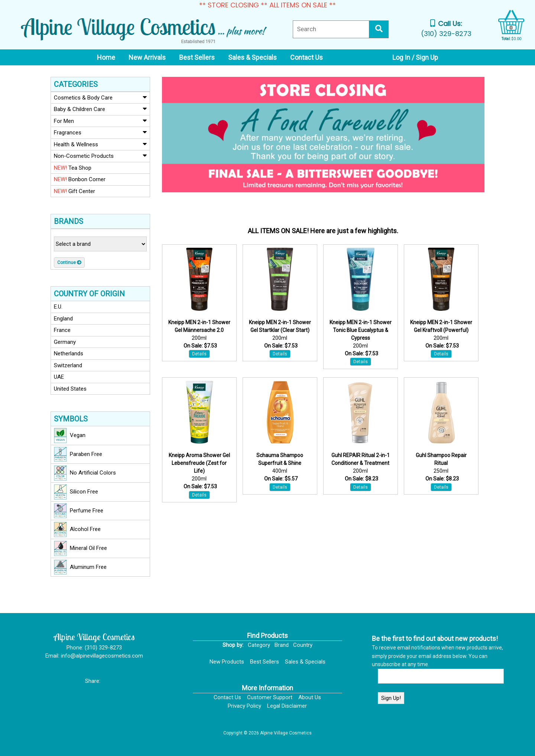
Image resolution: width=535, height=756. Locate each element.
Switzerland (68, 365)
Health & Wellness (100, 144)
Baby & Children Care (100, 109)
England (63, 319)
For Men (100, 121)
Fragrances (100, 132)
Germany (65, 342)
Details (199, 354)
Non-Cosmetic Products (100, 156)
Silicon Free (76, 492)
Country (303, 645)
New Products (227, 662)
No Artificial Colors (85, 473)
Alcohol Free (77, 529)
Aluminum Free (80, 567)
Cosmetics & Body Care (100, 97)
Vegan (70, 436)
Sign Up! (391, 698)
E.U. (58, 307)
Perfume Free (79, 511)
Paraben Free (78, 454)
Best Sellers (265, 662)
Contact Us (227, 697)
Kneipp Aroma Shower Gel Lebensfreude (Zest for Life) (199, 463)
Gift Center (74, 191)
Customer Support (270, 697)
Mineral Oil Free (80, 548)
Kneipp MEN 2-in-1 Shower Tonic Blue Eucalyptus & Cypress (361, 330)
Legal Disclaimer (287, 706)
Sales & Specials (305, 662)
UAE (59, 377)
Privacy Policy (244, 706)
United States (70, 389)
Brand (282, 645)
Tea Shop (73, 168)
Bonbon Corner (80, 179)
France (62, 330)
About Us (310, 697)
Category (259, 645)
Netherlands (69, 353)
